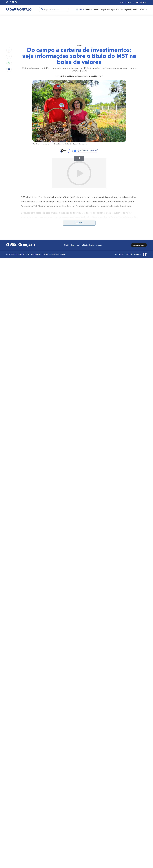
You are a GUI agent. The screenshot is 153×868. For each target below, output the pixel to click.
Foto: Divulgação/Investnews (76, 144)
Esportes (143, 10)
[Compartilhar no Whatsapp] (9, 63)
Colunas (119, 10)
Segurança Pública (131, 10)
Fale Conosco (119, 224)
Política (96, 10)
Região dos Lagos (108, 10)
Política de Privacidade (133, 224)
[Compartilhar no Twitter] (9, 56)
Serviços (89, 10)
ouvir (65, 151)
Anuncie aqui (139, 215)
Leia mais (79, 192)
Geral (79, 45)
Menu (80, 10)
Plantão (67, 215)
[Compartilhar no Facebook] (9, 50)
